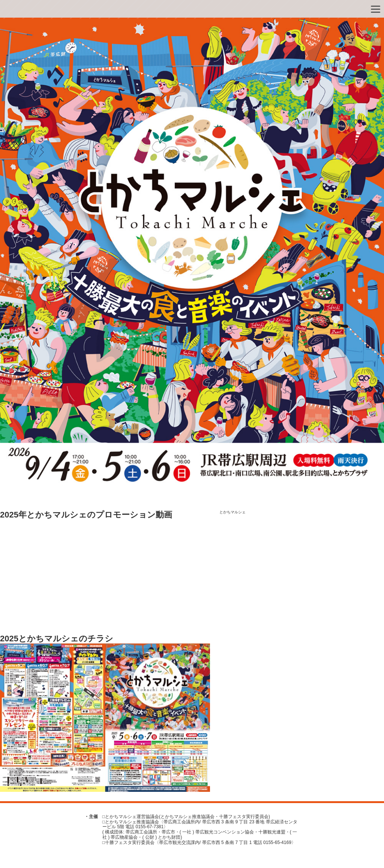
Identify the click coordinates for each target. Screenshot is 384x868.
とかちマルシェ (232, 512)
